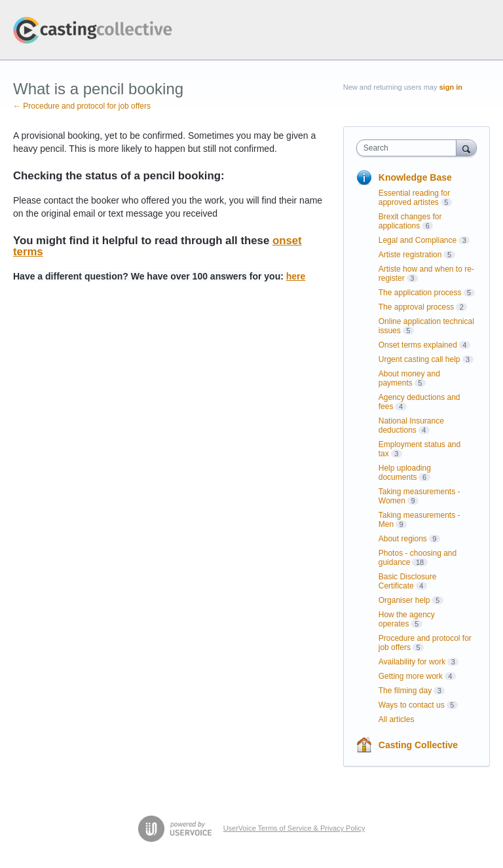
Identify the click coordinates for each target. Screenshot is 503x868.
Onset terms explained (418, 345)
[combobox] (409, 148)
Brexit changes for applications (410, 221)
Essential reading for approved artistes (414, 198)
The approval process (416, 307)
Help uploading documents (405, 473)
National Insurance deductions (411, 425)
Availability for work (412, 662)
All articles (397, 719)
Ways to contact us (412, 705)
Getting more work (411, 676)
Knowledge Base (415, 177)
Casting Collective (418, 745)
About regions (403, 539)
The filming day (405, 691)
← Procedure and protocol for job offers (82, 106)
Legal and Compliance (418, 240)
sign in (451, 87)
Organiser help (404, 600)
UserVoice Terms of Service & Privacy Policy (294, 828)
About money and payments (409, 378)
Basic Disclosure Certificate (408, 581)
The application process (420, 293)
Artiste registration (410, 255)
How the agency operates (407, 619)
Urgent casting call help (419, 359)
